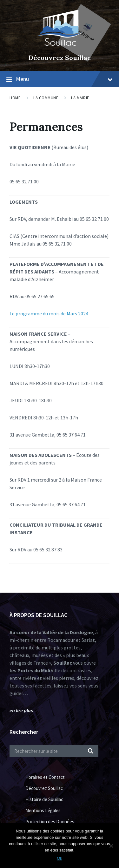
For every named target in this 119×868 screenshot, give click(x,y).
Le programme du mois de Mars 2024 (49, 313)
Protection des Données (50, 822)
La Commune (46, 98)
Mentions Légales (43, 810)
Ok (60, 858)
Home (15, 98)
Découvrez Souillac (60, 58)
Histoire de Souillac (44, 799)
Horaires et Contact (45, 777)
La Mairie (80, 98)
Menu (64, 79)
